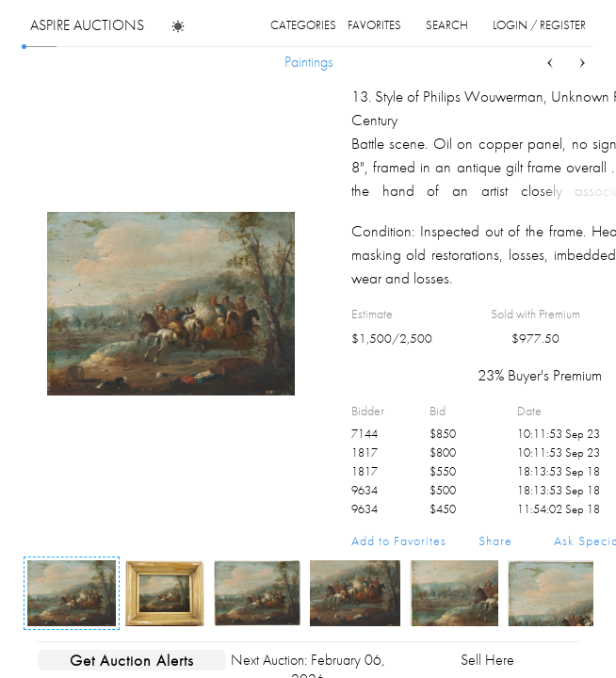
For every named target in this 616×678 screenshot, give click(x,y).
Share (495, 541)
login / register (539, 25)
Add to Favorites (399, 541)
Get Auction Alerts (132, 660)
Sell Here (487, 660)
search (447, 25)
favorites (374, 25)
